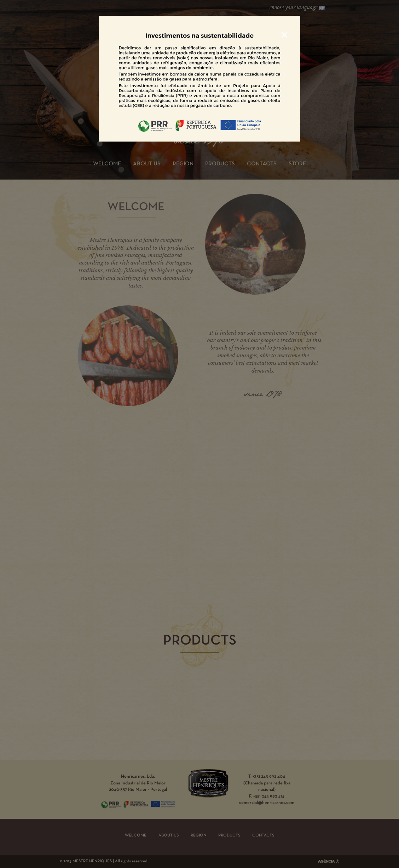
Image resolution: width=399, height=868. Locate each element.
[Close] (284, 35)
